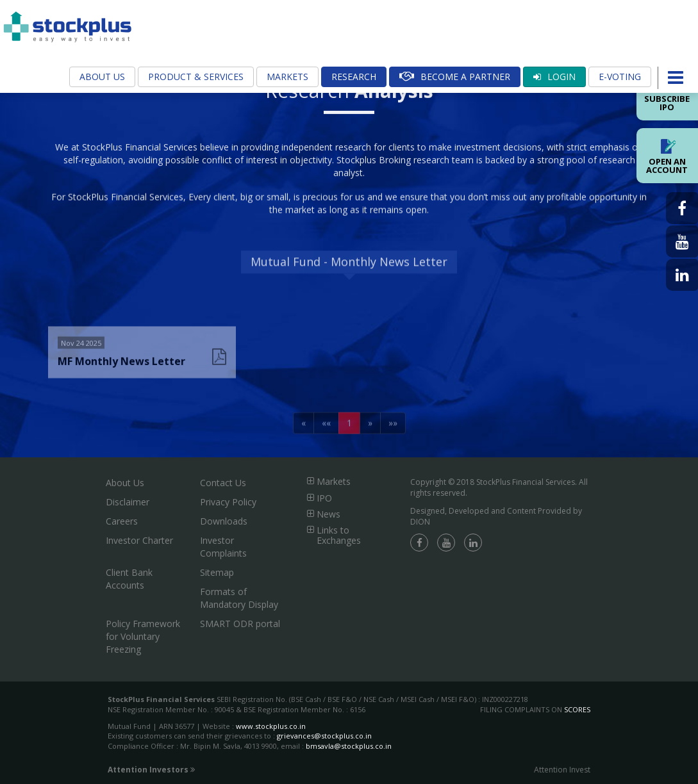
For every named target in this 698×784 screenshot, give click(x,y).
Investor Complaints (223, 547)
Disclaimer (128, 502)
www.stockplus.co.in (270, 726)
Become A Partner (455, 77)
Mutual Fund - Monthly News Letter (349, 275)
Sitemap (217, 572)
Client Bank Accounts (129, 579)
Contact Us (223, 483)
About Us (102, 77)
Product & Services (196, 77)
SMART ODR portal (240, 624)
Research (354, 77)
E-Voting (620, 77)
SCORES (577, 709)
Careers (122, 521)
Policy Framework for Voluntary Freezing (143, 636)
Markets (287, 77)
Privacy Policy (228, 502)
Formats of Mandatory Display (239, 598)
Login (554, 77)
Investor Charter (139, 540)
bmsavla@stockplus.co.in (349, 746)
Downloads (224, 521)
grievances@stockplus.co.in (324, 736)
